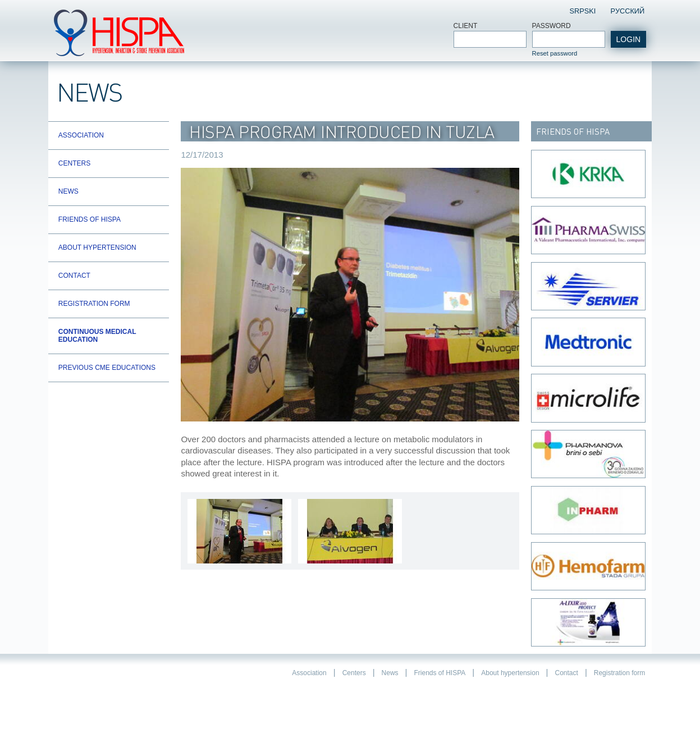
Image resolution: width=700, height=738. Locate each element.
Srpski (583, 11)
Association (81, 135)
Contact (74, 276)
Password (552, 26)
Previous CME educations (107, 368)
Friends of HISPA (90, 219)
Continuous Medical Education (97, 336)
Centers (74, 163)
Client (466, 26)
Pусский (627, 11)
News (68, 191)
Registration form (94, 304)
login (629, 39)
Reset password (555, 53)
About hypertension (97, 247)
